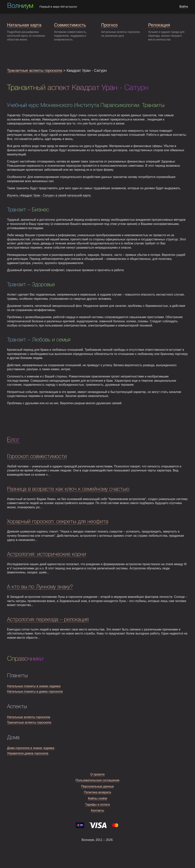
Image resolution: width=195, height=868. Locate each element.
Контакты (97, 810)
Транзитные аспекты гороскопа (35, 70)
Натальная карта (24, 25)
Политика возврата (97, 792)
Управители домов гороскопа (28, 753)
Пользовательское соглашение (97, 780)
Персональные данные (97, 786)
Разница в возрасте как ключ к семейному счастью (68, 489)
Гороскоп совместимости (37, 457)
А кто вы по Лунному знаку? (40, 587)
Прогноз (109, 25)
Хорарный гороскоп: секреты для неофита (58, 522)
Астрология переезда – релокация (48, 620)
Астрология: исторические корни (47, 554)
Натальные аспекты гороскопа (29, 717)
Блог (13, 440)
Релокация (159, 25)
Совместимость (70, 25)
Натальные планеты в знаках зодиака (34, 686)
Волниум (20, 6)
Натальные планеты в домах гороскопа (35, 691)
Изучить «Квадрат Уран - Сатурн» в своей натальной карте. (49, 195)
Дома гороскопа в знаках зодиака (31, 748)
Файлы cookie (97, 798)
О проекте (97, 774)
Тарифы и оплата (97, 805)
